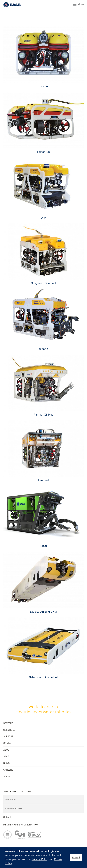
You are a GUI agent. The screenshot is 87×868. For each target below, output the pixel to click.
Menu (78, 4)
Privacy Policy (40, 859)
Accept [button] (76, 857)
